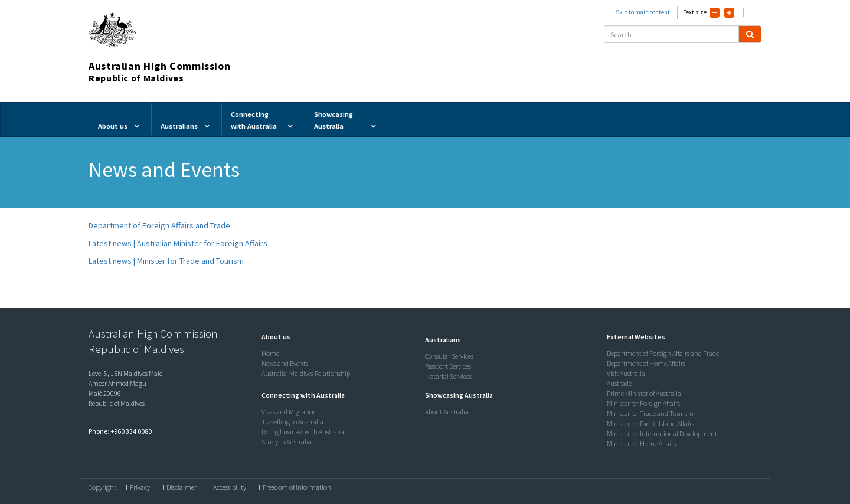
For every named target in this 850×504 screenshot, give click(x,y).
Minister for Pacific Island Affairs (650, 423)
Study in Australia (287, 442)
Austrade (619, 383)
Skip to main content (643, 12)
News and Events (285, 363)
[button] (273, 337)
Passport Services (448, 366)
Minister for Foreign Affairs (643, 403)
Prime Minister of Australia (644, 393)
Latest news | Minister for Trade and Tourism (166, 261)
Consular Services (449, 356)
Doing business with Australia (303, 432)
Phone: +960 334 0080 (120, 431)
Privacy (140, 487)
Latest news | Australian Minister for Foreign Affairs (178, 243)
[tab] (341, 337)
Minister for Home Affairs (641, 444)
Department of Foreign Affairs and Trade (159, 225)
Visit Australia (626, 373)
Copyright (102, 487)
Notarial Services (448, 376)
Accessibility (230, 487)
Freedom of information (297, 487)
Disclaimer (182, 487)
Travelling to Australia (292, 422)
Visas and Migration (289, 412)
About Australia (447, 412)
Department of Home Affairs (646, 363)
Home (270, 353)
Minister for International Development (662, 433)
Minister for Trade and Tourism (650, 413)
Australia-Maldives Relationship (306, 373)
